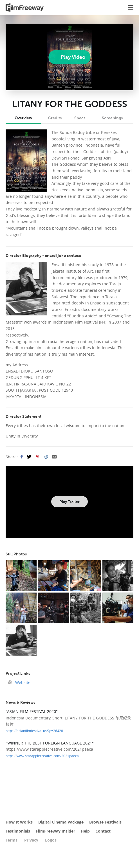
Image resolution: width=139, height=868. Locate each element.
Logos (51, 840)
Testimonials (18, 831)
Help (85, 831)
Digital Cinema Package (61, 822)
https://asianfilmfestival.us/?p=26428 (34, 731)
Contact (103, 831)
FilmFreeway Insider (55, 831)
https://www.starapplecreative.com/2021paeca (42, 756)
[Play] (69, 57)
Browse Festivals (105, 822)
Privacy (31, 840)
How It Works (19, 822)
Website (22, 682)
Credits (55, 118)
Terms (12, 840)
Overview (23, 118)
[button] (131, 8)
